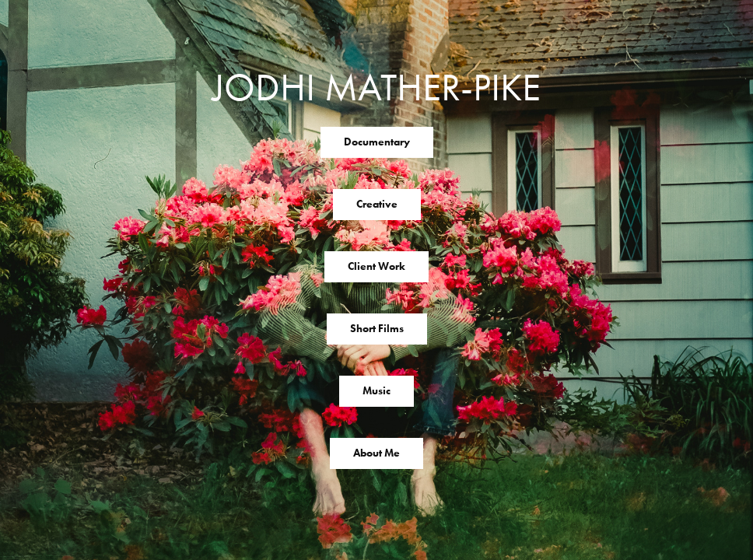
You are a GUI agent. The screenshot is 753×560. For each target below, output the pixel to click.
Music (376, 391)
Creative (377, 204)
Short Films (377, 329)
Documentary (377, 142)
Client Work (376, 266)
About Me (376, 453)
